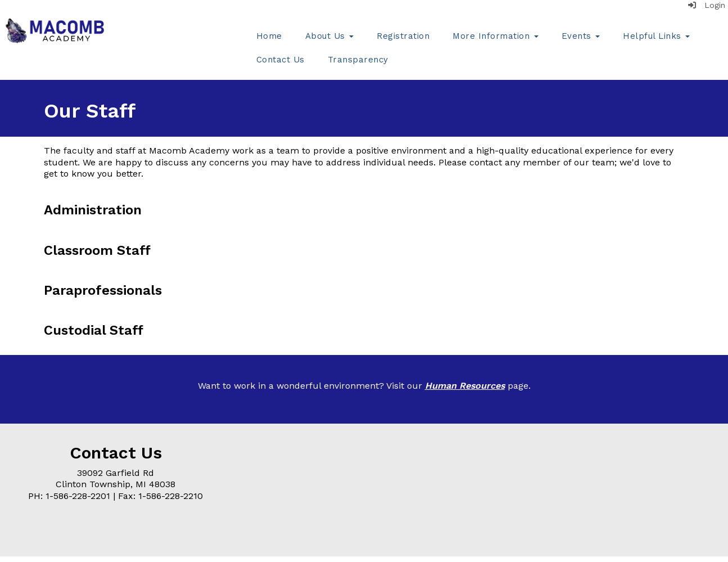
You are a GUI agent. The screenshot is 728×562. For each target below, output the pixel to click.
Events (581, 36)
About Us (330, 36)
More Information (496, 36)
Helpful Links (656, 36)
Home (269, 36)
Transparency (358, 60)
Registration (403, 36)
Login (707, 5)
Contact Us (281, 60)
